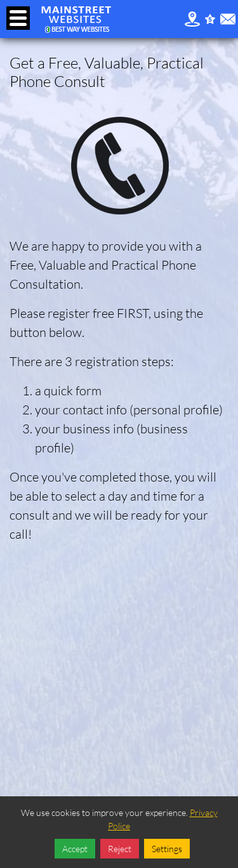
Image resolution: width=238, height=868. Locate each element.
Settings (167, 849)
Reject (120, 849)
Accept (75, 849)
